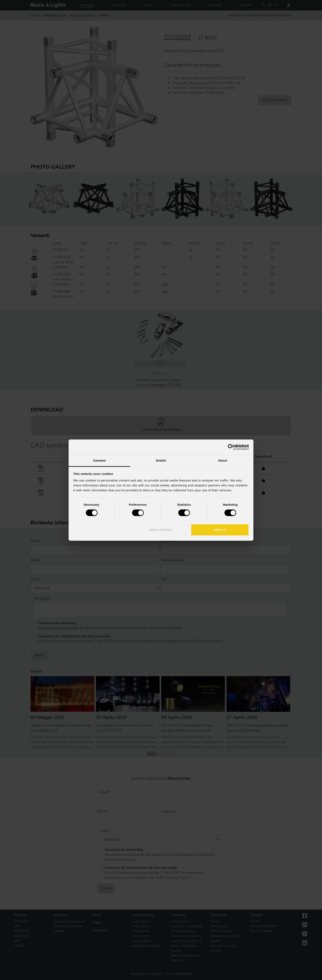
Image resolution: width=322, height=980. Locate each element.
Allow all (220, 530)
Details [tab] (161, 460)
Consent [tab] (99, 460)
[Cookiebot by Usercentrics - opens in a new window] (231, 447)
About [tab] (223, 460)
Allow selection (160, 530)
